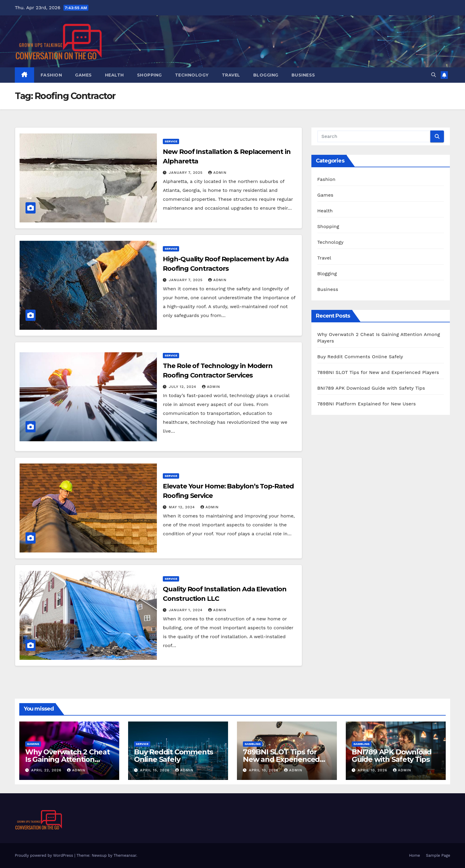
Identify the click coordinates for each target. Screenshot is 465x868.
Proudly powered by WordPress (45, 855)
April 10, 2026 (264, 770)
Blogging (266, 75)
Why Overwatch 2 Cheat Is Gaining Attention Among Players (67, 759)
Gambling (253, 744)
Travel (231, 75)
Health (114, 75)
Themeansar (125, 855)
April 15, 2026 (156, 770)
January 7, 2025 (186, 173)
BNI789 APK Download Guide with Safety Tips (371, 388)
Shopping (149, 75)
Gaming (33, 744)
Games (83, 75)
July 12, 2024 (183, 387)
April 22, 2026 (47, 770)
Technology (192, 75)
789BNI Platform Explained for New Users (367, 404)
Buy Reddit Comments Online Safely (360, 357)
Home (414, 855)
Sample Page (438, 855)
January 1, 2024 (186, 610)
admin (217, 173)
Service (171, 141)
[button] (434, 75)
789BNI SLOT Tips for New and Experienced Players (378, 372)
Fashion (51, 75)
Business (303, 75)
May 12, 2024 (183, 507)
